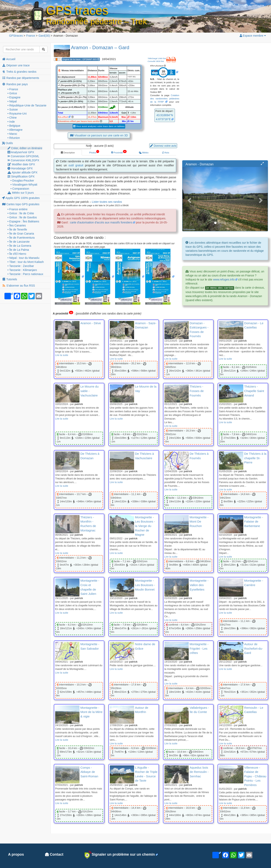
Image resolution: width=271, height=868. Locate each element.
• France (13, 89)
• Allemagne (15, 130)
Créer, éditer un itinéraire (25, 148)
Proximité (119, 152)
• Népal (12, 101)
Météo (144, 153)
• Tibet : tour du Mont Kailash (26, 262)
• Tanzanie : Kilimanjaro (22, 270)
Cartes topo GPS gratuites (21, 204)
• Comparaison (20, 189)
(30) (44, 36)
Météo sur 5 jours (21, 193)
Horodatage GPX (20, 168)
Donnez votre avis (163, 146)
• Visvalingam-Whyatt (24, 185)
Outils (7, 143)
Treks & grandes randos (19, 72)
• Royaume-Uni (17, 114)
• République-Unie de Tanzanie (27, 105)
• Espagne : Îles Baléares (23, 221)
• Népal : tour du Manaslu (23, 258)
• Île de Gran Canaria (21, 234)
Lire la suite (62, 355)
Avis (166, 153)
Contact (54, 854)
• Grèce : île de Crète (21, 213)
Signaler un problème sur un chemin (120, 855)
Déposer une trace (16, 65)
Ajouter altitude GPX (22, 172)
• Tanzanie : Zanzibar (21, 266)
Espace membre (253, 36)
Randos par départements (21, 78)
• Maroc (12, 134)
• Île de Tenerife (17, 229)
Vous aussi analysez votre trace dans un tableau (99, 126)
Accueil (9, 59)
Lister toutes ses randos (107, 202)
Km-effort (63, 117)
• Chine (12, 118)
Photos (94, 152)
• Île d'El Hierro (17, 254)
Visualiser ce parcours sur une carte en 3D (99, 135)
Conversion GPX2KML (23, 156)
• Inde (11, 122)
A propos (16, 854)
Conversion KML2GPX (23, 160)
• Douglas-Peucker (22, 181)
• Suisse (13, 109)
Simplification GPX (21, 176)
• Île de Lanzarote (19, 242)
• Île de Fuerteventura (21, 238)
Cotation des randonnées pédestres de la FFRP (165, 99)
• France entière (17, 209)
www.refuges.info (224, 279)
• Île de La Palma (18, 250)
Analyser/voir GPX (21, 152)
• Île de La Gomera (19, 246)
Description (68, 153)
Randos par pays (15, 84)
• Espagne (14, 97)
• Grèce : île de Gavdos (22, 217)
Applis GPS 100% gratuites (21, 198)
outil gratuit (76, 165)
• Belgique (14, 126)
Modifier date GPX (21, 164)
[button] (262, 164)
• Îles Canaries (17, 225)
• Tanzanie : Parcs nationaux (25, 274)
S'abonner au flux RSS (19, 286)
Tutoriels (10, 279)
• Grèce (12, 93)
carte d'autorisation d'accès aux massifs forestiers (101, 222)
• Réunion (14, 138)
